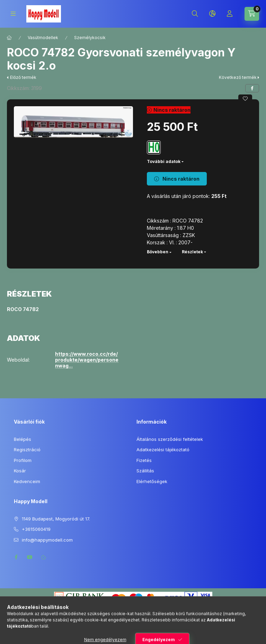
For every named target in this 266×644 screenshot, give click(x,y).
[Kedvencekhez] (245, 99)
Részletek (192, 252)
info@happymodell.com (47, 540)
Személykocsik (90, 38)
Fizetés (144, 460)
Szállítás (145, 471)
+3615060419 (36, 529)
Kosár (20, 471)
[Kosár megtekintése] (252, 14)
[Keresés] (195, 14)
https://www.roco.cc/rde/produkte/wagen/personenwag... (87, 360)
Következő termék (238, 77)
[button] (73, 122)
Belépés (23, 439)
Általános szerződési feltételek (170, 439)
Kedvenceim (27, 481)
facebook (16, 557)
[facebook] (252, 88)
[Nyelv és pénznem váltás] (212, 14)
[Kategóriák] (13, 14)
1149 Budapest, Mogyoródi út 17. (56, 519)
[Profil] (230, 14)
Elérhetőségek (152, 481)
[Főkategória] (9, 38)
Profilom (23, 460)
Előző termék (23, 77)
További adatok (164, 161)
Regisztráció (27, 450)
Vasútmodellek (43, 38)
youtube (30, 557)
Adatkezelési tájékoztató (163, 450)
